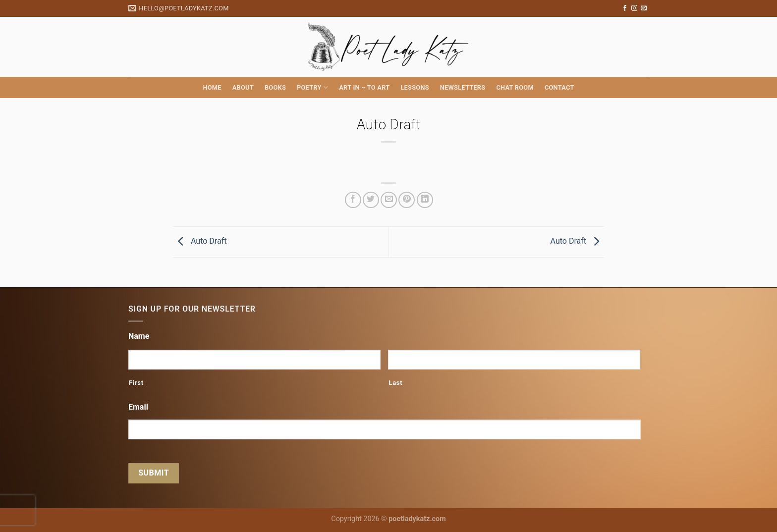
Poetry (312, 87)
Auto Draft (200, 241)
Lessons (415, 87)
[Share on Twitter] (371, 200)
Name (139, 336)
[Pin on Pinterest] (407, 200)
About (243, 87)
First (136, 383)
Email (138, 407)
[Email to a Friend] (389, 200)
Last (395, 383)
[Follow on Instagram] (634, 8)
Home (212, 87)
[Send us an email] (644, 8)
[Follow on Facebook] (625, 8)
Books (275, 87)
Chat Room (515, 87)
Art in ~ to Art (364, 87)
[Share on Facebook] (353, 200)
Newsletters (463, 87)
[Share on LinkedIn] (425, 200)
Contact (559, 87)
